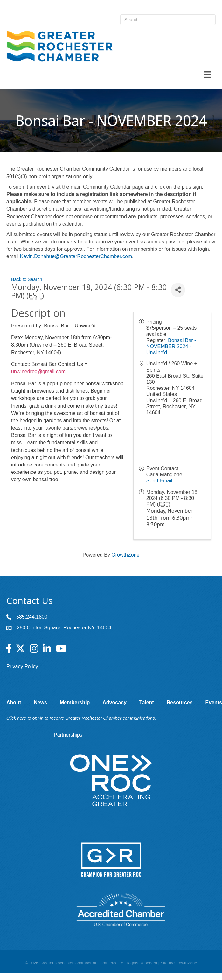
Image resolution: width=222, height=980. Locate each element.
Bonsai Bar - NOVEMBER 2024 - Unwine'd (171, 346)
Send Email (159, 481)
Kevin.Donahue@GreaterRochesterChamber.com (76, 256)
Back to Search (27, 279)
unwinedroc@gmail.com (38, 371)
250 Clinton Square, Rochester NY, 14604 (64, 628)
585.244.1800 (32, 617)
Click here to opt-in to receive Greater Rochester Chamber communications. (81, 718)
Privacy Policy (22, 666)
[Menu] (208, 74)
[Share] (178, 290)
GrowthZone (125, 555)
